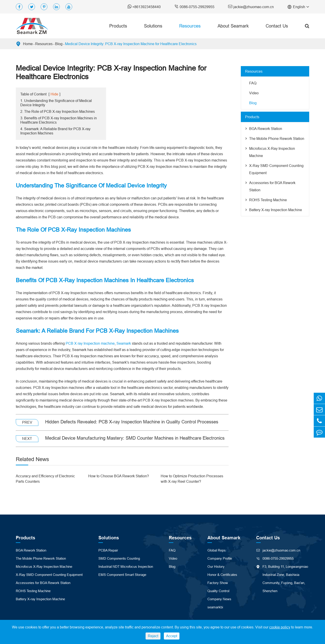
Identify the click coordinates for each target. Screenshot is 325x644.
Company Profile (220, 558)
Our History (216, 567)
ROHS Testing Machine (268, 200)
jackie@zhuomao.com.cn (251, 6)
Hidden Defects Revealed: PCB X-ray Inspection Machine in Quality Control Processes (132, 422)
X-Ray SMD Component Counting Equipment (276, 169)
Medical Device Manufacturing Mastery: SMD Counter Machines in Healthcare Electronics (135, 438)
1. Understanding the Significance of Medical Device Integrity (56, 103)
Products (118, 26)
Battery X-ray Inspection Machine (276, 210)
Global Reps (217, 550)
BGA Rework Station (266, 129)
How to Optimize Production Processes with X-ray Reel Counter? (192, 479)
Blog (59, 44)
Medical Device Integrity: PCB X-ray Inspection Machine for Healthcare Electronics (131, 44)
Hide (54, 94)
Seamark (124, 343)
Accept (172, 636)
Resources (190, 26)
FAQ (253, 83)
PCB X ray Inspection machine (90, 343)
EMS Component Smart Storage (122, 575)
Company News (219, 599)
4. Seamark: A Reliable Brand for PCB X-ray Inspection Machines (55, 131)
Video (254, 93)
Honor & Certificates (222, 575)
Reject (153, 636)
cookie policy (280, 627)
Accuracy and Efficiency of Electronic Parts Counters (45, 479)
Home (28, 44)
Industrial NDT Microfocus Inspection (126, 567)
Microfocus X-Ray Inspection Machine (272, 152)
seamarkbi (215, 607)
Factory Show (218, 583)
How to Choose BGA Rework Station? (119, 476)
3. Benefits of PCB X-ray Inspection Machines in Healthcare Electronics (59, 120)
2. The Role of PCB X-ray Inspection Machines (58, 111)
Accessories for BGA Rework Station (272, 186)
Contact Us (277, 26)
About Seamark (233, 26)
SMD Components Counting (119, 558)
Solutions (153, 26)
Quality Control (218, 591)
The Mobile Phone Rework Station (277, 138)
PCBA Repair (108, 550)
